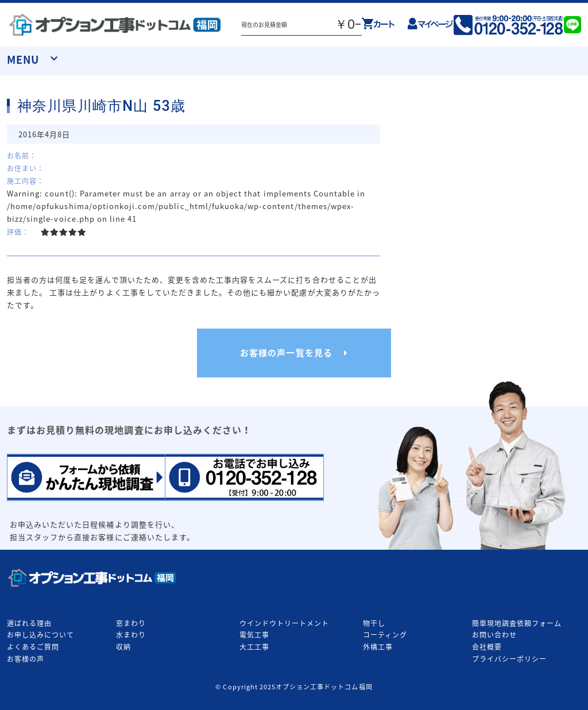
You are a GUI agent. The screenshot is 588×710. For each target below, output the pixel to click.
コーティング (385, 635)
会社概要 (487, 647)
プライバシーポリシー (509, 659)
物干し (374, 623)
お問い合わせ (494, 635)
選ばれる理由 (29, 623)
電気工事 (254, 635)
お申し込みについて (40, 635)
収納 (123, 647)
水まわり (131, 635)
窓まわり (131, 623)
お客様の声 (26, 659)
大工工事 (254, 647)
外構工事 (378, 647)
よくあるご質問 (33, 647)
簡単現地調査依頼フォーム (517, 623)
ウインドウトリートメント (284, 623)
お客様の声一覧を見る (286, 353)
